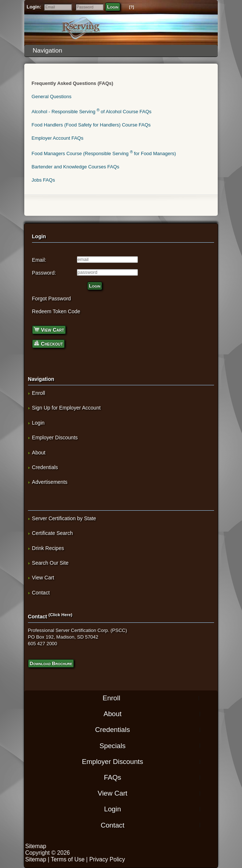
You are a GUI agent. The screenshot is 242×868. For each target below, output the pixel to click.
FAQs (113, 777)
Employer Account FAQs (58, 138)
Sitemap (35, 846)
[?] (131, 7)
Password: (44, 273)
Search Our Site (50, 563)
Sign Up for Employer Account (66, 408)
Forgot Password (51, 299)
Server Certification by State (64, 518)
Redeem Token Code (56, 311)
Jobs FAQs (43, 180)
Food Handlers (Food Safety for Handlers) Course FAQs (91, 125)
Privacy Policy (107, 859)
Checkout (48, 343)
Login (113, 7)
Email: (39, 260)
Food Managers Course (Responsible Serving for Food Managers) (104, 153)
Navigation (122, 51)
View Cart (49, 329)
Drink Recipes (48, 548)
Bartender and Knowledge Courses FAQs (75, 167)
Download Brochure (51, 663)
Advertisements (50, 482)
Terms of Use (68, 859)
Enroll (39, 393)
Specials (113, 745)
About (39, 453)
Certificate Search (52, 533)
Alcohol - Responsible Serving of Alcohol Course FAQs (92, 112)
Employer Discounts (55, 437)
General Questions (51, 97)
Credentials (45, 467)
